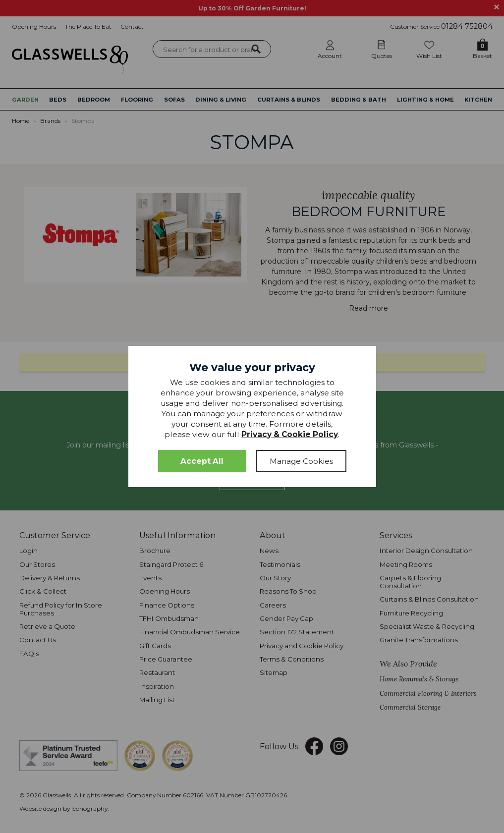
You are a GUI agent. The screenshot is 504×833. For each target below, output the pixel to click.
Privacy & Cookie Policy (290, 434)
